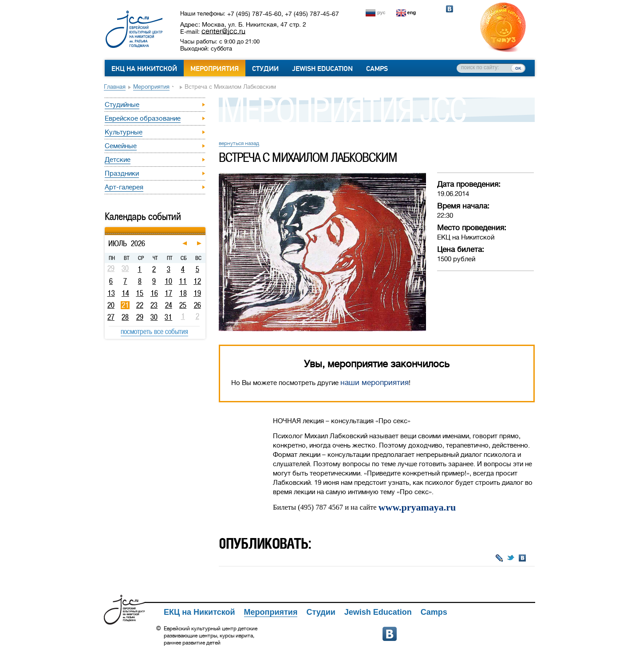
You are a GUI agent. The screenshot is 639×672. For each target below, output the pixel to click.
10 (168, 281)
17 (168, 293)
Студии (265, 69)
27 (111, 317)
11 (183, 281)
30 (154, 317)
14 (125, 293)
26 (197, 305)
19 (197, 293)
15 (140, 293)
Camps (377, 69)
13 (111, 293)
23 (154, 305)
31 (168, 317)
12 (197, 281)
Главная (115, 87)
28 (125, 317)
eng (412, 12)
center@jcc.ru (223, 31)
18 (183, 293)
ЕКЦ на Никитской (144, 69)
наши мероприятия (375, 383)
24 (169, 305)
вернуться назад (239, 143)
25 (183, 305)
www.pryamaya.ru (417, 507)
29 (140, 317)
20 (111, 305)
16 (154, 293)
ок (518, 68)
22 (140, 305)
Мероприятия (215, 69)
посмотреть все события (154, 331)
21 (125, 305)
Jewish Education (322, 69)
